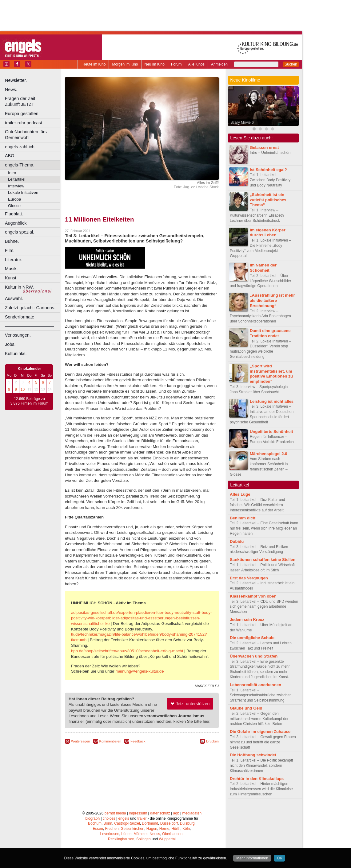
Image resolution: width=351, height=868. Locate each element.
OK (279, 858)
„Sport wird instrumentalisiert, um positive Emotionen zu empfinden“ (271, 374)
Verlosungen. (18, 335)
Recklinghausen (121, 839)
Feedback (138, 741)
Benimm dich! (243, 518)
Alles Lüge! (241, 494)
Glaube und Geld (246, 708)
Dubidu (237, 541)
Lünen (126, 834)
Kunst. (11, 278)
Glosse (14, 206)
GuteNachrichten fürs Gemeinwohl (26, 135)
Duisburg (187, 823)
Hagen (152, 829)
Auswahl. (14, 298)
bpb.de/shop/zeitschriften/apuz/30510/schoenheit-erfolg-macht (127, 651)
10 (23, 390)
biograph (92, 818)
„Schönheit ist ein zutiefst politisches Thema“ (268, 200)
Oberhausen (172, 834)
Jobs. (10, 344)
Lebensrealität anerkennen (255, 685)
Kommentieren (110, 741)
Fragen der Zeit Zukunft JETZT (33, 101)
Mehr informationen (252, 858)
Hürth (176, 829)
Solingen (144, 839)
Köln (186, 829)
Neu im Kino (155, 64)
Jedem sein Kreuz (247, 620)
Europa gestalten (22, 114)
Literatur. (14, 260)
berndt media (115, 813)
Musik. (11, 269)
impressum (138, 813)
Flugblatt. (14, 214)
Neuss (155, 834)
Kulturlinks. (16, 354)
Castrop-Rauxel (127, 823)
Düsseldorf (169, 823)
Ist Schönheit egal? (268, 170)
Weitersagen (81, 741)
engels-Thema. (20, 165)
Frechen (112, 829)
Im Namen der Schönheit (263, 268)
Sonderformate (20, 317)
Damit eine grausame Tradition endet (270, 333)
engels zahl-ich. (20, 147)
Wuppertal (167, 839)
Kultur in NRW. (19, 287)
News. (11, 90)
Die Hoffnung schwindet (253, 755)
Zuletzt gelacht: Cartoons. (30, 308)
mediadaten (192, 813)
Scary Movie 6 (242, 122)
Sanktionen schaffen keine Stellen (263, 560)
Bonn (108, 823)
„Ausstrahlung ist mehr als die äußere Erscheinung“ (272, 300)
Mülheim (140, 834)
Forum (176, 64)
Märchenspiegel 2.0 (269, 454)
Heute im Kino (94, 64)
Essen (98, 829)
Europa (15, 199)
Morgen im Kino (125, 64)
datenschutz (160, 813)
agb (176, 813)
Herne (164, 829)
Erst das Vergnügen (249, 578)
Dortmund (150, 823)
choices (109, 818)
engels (124, 818)
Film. (10, 250)
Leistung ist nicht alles (272, 401)
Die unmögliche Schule (252, 638)
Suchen (291, 64)
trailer (142, 818)
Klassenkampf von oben (253, 596)
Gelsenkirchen (132, 829)
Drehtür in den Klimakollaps (257, 779)
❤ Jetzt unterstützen (190, 704)
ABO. (10, 156)
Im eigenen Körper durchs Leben (268, 233)
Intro (12, 173)
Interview (16, 186)
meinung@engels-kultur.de (140, 671)
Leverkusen (110, 834)
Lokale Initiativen (23, 192)
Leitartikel (17, 179)
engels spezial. (20, 232)
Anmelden (219, 64)
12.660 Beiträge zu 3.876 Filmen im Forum (29, 401)
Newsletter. (16, 80)
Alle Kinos (196, 64)
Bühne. (12, 241)
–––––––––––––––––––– (30, 326)
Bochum (95, 823)
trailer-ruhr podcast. (24, 123)
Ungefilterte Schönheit (271, 432)
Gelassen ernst (264, 148)
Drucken (212, 741)
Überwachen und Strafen (254, 656)
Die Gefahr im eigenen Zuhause (260, 732)
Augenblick (16, 223)
